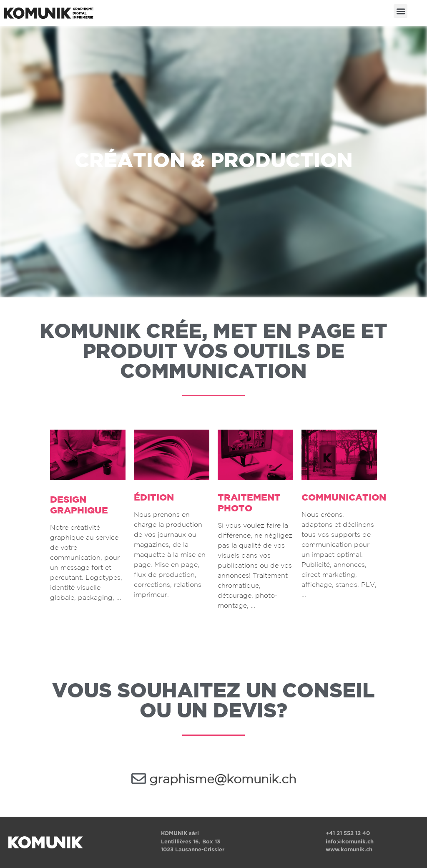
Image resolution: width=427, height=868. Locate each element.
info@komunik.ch (350, 842)
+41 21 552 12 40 (348, 833)
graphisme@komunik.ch (223, 780)
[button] (401, 11)
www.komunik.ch (349, 849)
